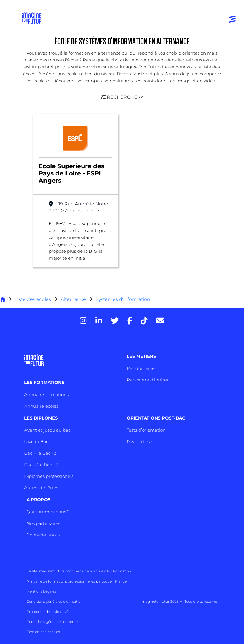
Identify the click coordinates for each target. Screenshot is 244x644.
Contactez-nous (43, 535)
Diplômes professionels (49, 476)
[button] (122, 97)
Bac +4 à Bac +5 (41, 465)
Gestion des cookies (43, 632)
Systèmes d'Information (123, 299)
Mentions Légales (41, 591)
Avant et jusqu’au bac (47, 430)
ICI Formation (119, 571)
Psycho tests (140, 442)
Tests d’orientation (146, 430)
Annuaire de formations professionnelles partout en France (77, 581)
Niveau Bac (36, 442)
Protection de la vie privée (48, 612)
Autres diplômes (42, 488)
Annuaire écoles (41, 406)
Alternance (73, 299)
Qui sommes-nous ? (48, 512)
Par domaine (141, 368)
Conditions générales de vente (52, 622)
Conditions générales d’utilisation (55, 601)
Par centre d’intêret (148, 380)
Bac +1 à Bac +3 (40, 453)
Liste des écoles (33, 299)
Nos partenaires (43, 523)
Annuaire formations (46, 395)
